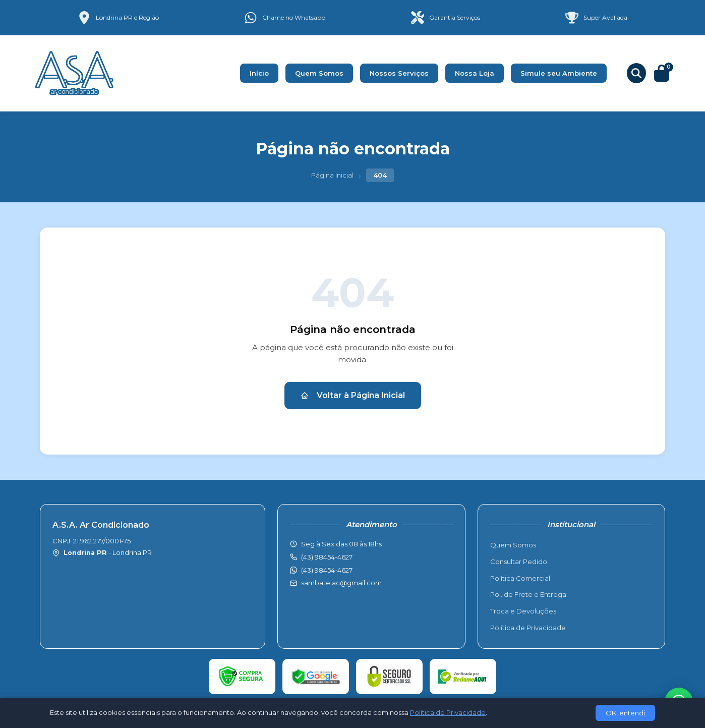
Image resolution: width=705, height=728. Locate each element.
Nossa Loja (475, 73)
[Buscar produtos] (636, 73)
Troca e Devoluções (523, 611)
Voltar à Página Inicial (353, 395)
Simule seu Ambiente (559, 73)
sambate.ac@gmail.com (341, 583)
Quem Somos (319, 73)
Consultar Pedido (519, 562)
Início (259, 73)
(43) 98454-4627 (327, 570)
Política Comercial (520, 578)
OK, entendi (625, 713)
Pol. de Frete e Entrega (528, 594)
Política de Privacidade (528, 628)
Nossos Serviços (399, 73)
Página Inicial (332, 175)
